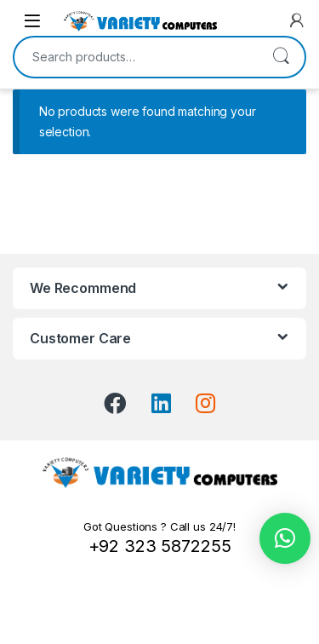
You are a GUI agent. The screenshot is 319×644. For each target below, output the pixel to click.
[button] (285, 538)
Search (281, 57)
